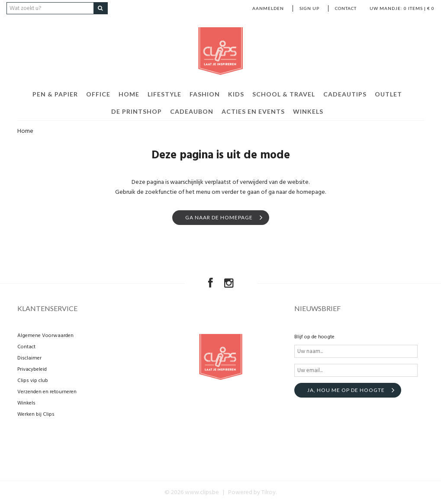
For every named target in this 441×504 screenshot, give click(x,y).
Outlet (388, 94)
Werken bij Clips (36, 414)
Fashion (205, 94)
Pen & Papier (55, 94)
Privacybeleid (32, 369)
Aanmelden (268, 8)
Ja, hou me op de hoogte (346, 390)
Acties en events (253, 111)
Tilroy (269, 493)
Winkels (308, 111)
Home (129, 94)
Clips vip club (33, 381)
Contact (346, 8)
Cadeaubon (192, 111)
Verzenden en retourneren (47, 392)
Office (98, 94)
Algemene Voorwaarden (45, 336)
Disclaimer (29, 358)
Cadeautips (345, 94)
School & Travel (284, 94)
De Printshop (137, 111)
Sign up (309, 8)
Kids (236, 94)
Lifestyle (164, 94)
